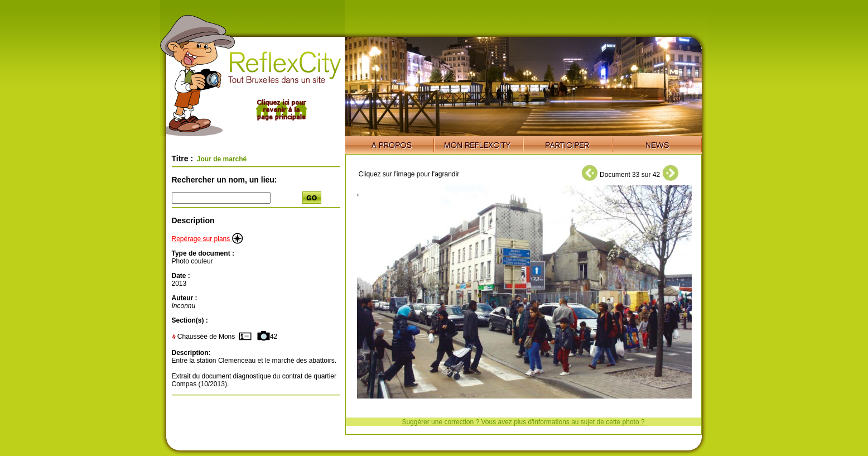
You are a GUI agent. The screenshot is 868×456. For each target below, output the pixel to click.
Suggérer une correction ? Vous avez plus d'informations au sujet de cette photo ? (523, 422)
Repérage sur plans (208, 239)
